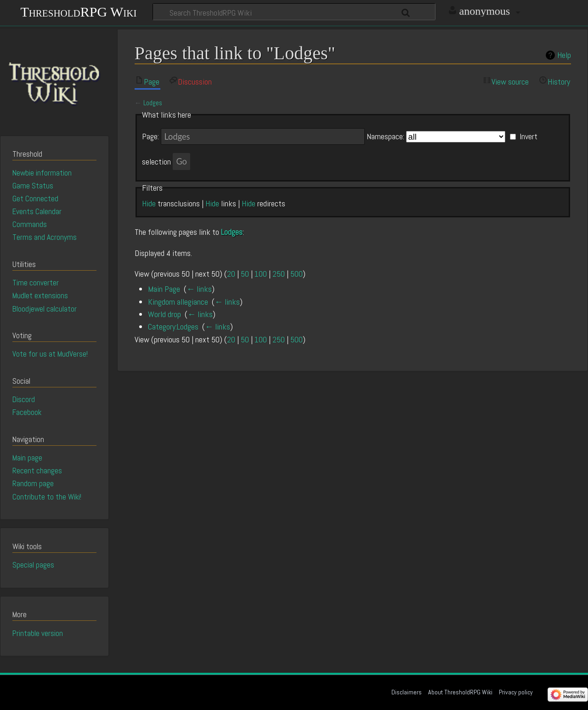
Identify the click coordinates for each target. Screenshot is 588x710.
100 (261, 274)
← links (199, 289)
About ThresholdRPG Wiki (460, 692)
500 (297, 274)
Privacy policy (516, 692)
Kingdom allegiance (178, 302)
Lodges (153, 103)
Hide (149, 203)
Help (564, 55)
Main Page (164, 289)
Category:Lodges (173, 327)
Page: (150, 137)
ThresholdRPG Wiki (78, 11)
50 (245, 274)
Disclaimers (407, 692)
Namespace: (385, 137)
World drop (164, 314)
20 (231, 274)
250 (279, 274)
